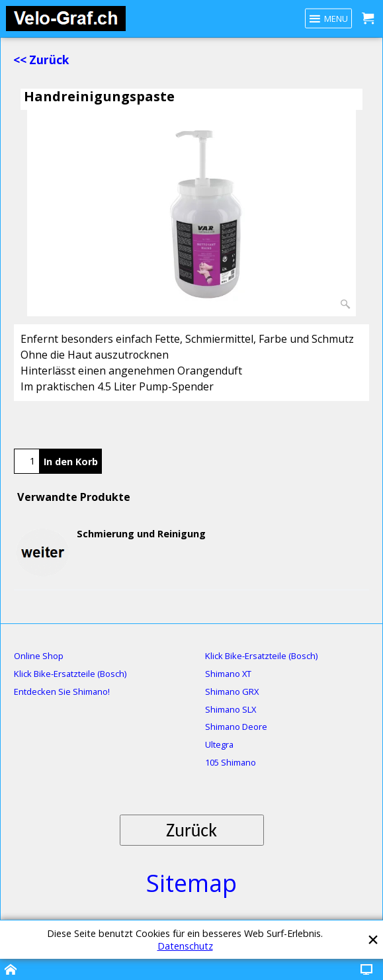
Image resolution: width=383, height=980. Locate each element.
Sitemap (191, 883)
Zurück (191, 830)
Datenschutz (185, 946)
